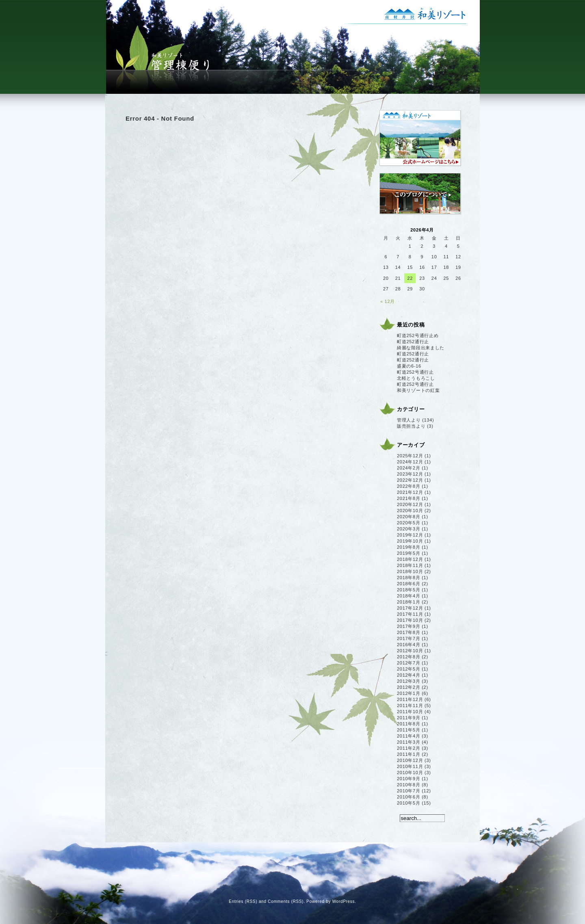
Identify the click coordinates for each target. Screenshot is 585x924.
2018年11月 (410, 565)
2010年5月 (409, 803)
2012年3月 (409, 681)
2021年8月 (409, 498)
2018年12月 (410, 559)
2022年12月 (410, 480)
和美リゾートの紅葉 (418, 390)
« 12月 (388, 301)
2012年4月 (409, 675)
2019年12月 (410, 535)
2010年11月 (410, 766)
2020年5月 (409, 523)
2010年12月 (410, 760)
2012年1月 (409, 693)
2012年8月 (409, 657)
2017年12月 (410, 608)
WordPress (344, 901)
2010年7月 (409, 791)
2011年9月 (409, 718)
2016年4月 (409, 645)
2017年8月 (409, 632)
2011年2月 (409, 748)
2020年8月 (409, 517)
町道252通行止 (413, 342)
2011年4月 (409, 736)
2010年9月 (409, 779)
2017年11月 (410, 614)
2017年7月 (409, 638)
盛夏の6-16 (409, 366)
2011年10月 (410, 712)
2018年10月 (410, 571)
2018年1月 (409, 602)
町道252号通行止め (418, 335)
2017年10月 (410, 620)
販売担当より (411, 426)
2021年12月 (410, 492)
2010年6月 (409, 797)
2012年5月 (409, 669)
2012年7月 (409, 663)
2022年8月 (409, 486)
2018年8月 (409, 578)
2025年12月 (410, 456)
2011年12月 (410, 699)
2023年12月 (410, 474)
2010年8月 (409, 785)
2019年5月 (409, 553)
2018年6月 (409, 584)
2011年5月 (409, 730)
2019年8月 (409, 547)
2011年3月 (409, 742)
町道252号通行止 (415, 372)
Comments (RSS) (286, 901)
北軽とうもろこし (416, 378)
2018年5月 (409, 590)
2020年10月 (410, 511)
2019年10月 (410, 541)
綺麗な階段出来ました (421, 348)
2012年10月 (410, 651)
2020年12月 (410, 504)
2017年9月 (409, 626)
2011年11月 (410, 705)
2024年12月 (410, 462)
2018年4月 (409, 596)
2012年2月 (409, 687)
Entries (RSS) (243, 901)
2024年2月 (409, 468)
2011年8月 (409, 724)
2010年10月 (410, 773)
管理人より (409, 420)
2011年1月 (409, 754)
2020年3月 (409, 529)
